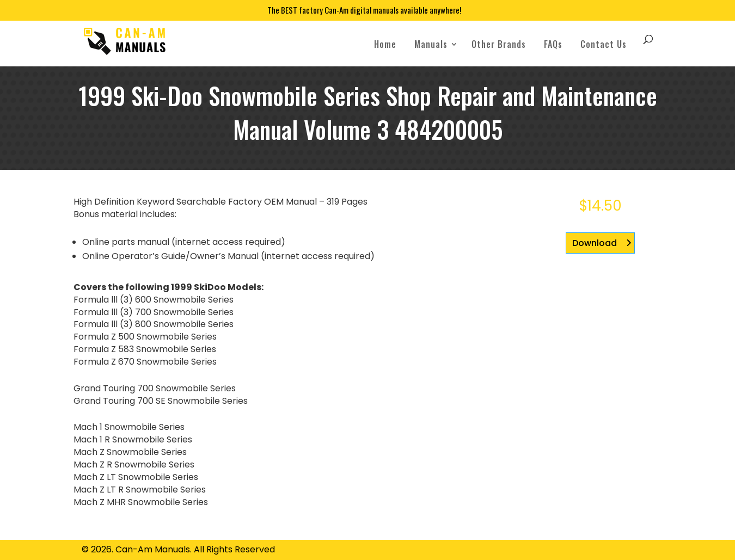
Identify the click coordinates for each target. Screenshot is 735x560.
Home (385, 44)
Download (595, 243)
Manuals (431, 44)
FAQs (553, 44)
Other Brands (499, 44)
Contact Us (604, 44)
